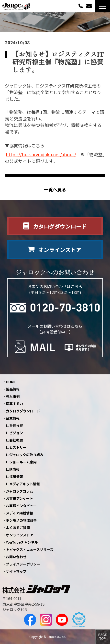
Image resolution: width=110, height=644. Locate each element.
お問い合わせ (90, 6)
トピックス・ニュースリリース (30, 549)
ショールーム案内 (23, 462)
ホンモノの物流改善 (21, 520)
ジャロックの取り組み (26, 455)
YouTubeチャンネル (22, 542)
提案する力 (14, 404)
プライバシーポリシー (23, 564)
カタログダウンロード (60, 226)
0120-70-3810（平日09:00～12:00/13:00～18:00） (81, 6)
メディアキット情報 (25, 484)
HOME (11, 382)
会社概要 (16, 440)
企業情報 (13, 418)
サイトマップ (16, 571)
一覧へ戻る (55, 190)
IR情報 (14, 469)
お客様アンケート (19, 498)
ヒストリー (18, 447)
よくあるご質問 (18, 528)
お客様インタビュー (21, 506)
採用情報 (16, 476)
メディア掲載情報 (19, 513)
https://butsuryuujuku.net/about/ (41, 154)
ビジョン (16, 433)
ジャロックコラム (19, 491)
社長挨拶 (16, 425)
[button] (103, 6)
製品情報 (13, 389)
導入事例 (13, 396)
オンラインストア (60, 249)
